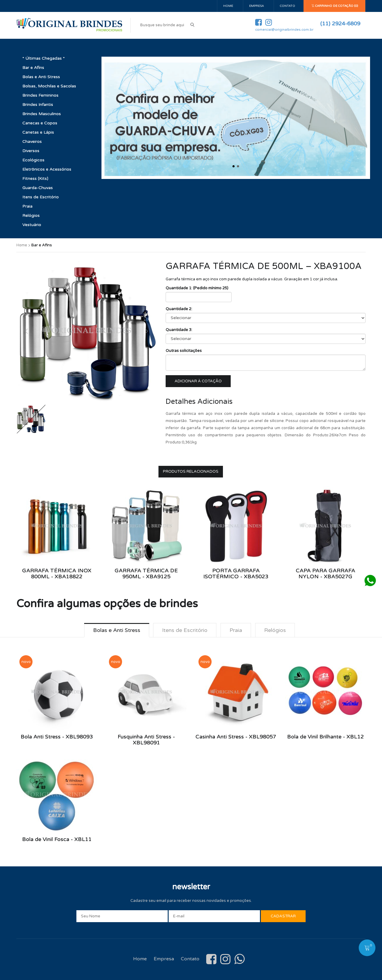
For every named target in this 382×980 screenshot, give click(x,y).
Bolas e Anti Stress (41, 77)
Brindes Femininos (40, 95)
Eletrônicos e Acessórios (47, 169)
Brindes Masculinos (42, 114)
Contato (288, 6)
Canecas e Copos (40, 123)
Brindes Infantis (38, 105)
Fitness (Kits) (35, 178)
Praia (27, 206)
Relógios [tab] (275, 630)
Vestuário (32, 225)
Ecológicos (33, 160)
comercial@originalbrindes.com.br (284, 30)
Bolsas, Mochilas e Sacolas (49, 86)
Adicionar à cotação (198, 381)
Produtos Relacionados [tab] (191, 472)
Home (228, 6)
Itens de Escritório (41, 197)
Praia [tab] (236, 630)
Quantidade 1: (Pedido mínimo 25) (197, 288)
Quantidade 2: (179, 309)
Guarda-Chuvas (38, 188)
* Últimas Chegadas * (44, 58)
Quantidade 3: (179, 330)
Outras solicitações (184, 351)
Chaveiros (32, 142)
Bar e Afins (33, 68)
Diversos (31, 151)
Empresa (257, 6)
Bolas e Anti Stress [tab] (116, 630)
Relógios (31, 215)
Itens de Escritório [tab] (185, 630)
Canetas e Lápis (38, 132)
